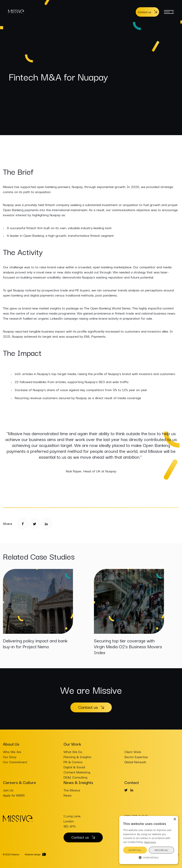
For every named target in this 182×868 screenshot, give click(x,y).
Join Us (8, 790)
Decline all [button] (162, 850)
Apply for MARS (14, 795)
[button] (149, 857)
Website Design (33, 854)
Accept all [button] (135, 850)
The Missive (72, 790)
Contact (132, 782)
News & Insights (78, 782)
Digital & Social (74, 767)
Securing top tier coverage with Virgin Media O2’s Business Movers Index (128, 646)
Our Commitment (15, 762)
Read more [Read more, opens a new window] (150, 842)
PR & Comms (73, 762)
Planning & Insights (77, 757)
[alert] (149, 840)
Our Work (72, 744)
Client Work (133, 752)
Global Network (135, 762)
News (68, 795)
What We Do (73, 752)
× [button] (175, 819)
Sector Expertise (136, 757)
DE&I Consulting (75, 777)
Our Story (10, 757)
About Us (11, 744)
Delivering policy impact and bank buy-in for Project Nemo (35, 643)
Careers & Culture (20, 782)
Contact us (144, 12)
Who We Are (12, 752)
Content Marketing (77, 772)
